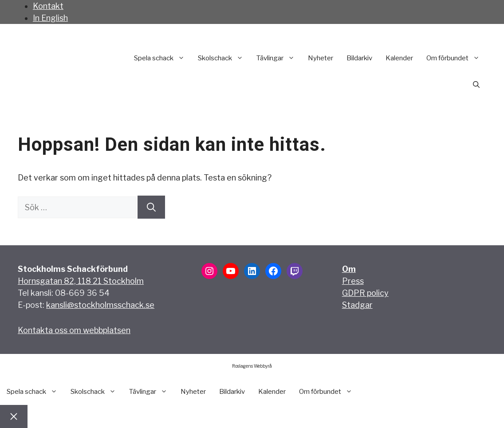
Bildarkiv (359, 58)
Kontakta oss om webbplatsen (74, 330)
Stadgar (357, 305)
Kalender (399, 58)
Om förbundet (456, 58)
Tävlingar (279, 58)
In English (50, 18)
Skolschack (224, 58)
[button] (476, 85)
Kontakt (48, 6)
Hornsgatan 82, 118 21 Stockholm (81, 281)
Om (349, 269)
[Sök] (151, 207)
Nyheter (321, 58)
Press (353, 281)
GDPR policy (365, 293)
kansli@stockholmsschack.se (100, 305)
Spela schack (163, 58)
